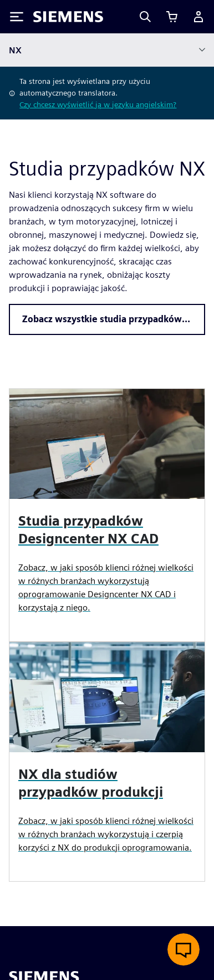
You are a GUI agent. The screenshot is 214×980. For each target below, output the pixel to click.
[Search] (145, 17)
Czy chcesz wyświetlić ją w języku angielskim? (98, 104)
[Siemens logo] (68, 17)
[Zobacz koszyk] (172, 17)
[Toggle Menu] (17, 17)
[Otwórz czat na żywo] (184, 949)
